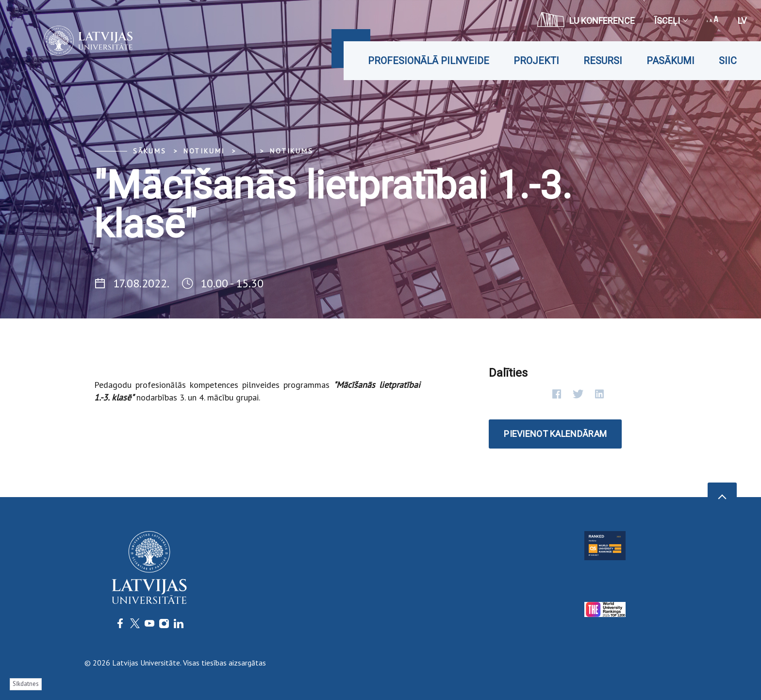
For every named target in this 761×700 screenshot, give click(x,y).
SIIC (728, 61)
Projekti (536, 61)
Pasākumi (670, 61)
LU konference (586, 19)
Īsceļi (671, 21)
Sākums (150, 151)
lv (742, 21)
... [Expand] (247, 151)
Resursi (603, 61)
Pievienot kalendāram (555, 434)
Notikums (291, 151)
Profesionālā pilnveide (429, 61)
